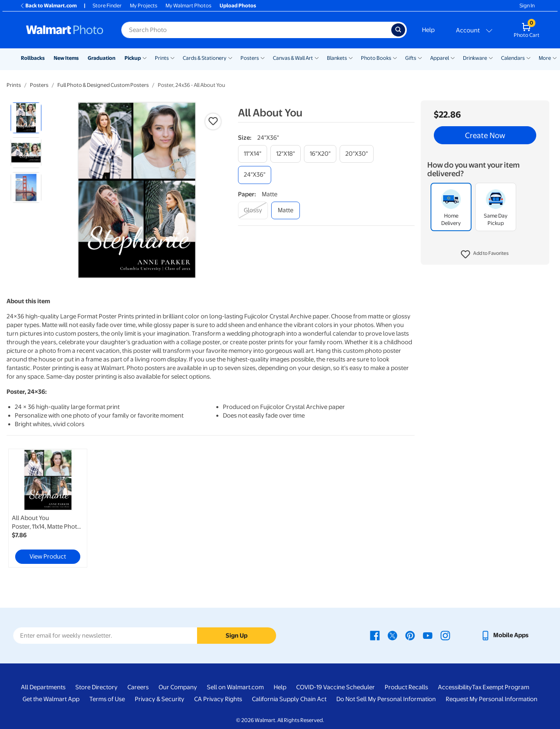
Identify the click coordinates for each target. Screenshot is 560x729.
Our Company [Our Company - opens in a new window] (178, 687)
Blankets (337, 58)
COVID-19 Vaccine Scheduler (336, 687)
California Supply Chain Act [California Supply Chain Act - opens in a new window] (289, 699)
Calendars (513, 58)
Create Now (485, 135)
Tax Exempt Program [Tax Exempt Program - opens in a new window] (501, 687)
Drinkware (475, 58)
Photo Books (376, 58)
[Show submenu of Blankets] (351, 57)
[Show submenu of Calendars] (528, 57)
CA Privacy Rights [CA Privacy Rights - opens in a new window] (218, 699)
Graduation (102, 58)
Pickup (133, 58)
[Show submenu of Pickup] (145, 57)
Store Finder (107, 6)
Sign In (527, 6)
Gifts (411, 58)
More (545, 58)
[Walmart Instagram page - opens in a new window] (445, 635)
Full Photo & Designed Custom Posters (103, 85)
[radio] (26, 118)
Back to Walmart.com (48, 6)
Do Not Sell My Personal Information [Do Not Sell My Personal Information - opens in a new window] (386, 699)
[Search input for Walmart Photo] (256, 30)
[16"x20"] (320, 154)
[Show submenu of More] (555, 57)
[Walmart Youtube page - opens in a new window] (428, 635)
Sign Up (237, 636)
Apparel (440, 58)
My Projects (144, 6)
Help (428, 30)
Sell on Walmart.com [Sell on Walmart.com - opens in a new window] (235, 687)
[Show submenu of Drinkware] (491, 57)
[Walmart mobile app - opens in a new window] (504, 635)
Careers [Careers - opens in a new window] (138, 687)
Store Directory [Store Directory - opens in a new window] (96, 687)
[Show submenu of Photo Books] (395, 57)
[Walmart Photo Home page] (65, 30)
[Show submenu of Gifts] (420, 57)
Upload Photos (238, 6)
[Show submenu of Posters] (263, 57)
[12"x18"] (286, 154)
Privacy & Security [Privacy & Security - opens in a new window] (160, 699)
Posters (250, 58)
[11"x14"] (253, 154)
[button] (485, 254)
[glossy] (253, 210)
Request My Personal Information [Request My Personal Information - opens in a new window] (492, 699)
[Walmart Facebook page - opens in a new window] (375, 635)
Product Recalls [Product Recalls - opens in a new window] (406, 687)
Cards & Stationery (205, 58)
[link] (48, 508)
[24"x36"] (255, 175)
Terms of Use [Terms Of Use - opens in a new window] (107, 699)
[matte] (286, 210)
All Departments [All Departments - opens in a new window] (43, 687)
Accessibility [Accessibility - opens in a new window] (455, 687)
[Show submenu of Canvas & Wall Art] (317, 57)
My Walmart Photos (188, 6)
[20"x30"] (357, 154)
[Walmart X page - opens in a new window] (392, 635)
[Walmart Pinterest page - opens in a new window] (410, 635)
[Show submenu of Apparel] (453, 57)
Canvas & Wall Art (293, 58)
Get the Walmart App (51, 699)
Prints (162, 58)
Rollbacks (33, 58)
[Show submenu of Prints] (172, 57)
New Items (66, 58)
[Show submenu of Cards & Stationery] (230, 57)
